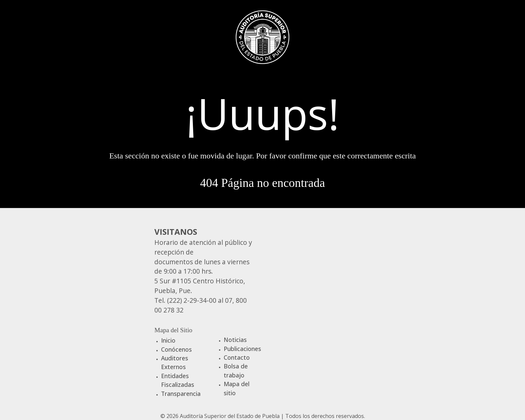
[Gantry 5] (262, 36)
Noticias (235, 340)
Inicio (168, 340)
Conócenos (176, 349)
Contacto (237, 357)
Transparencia (181, 394)
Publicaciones (242, 349)
